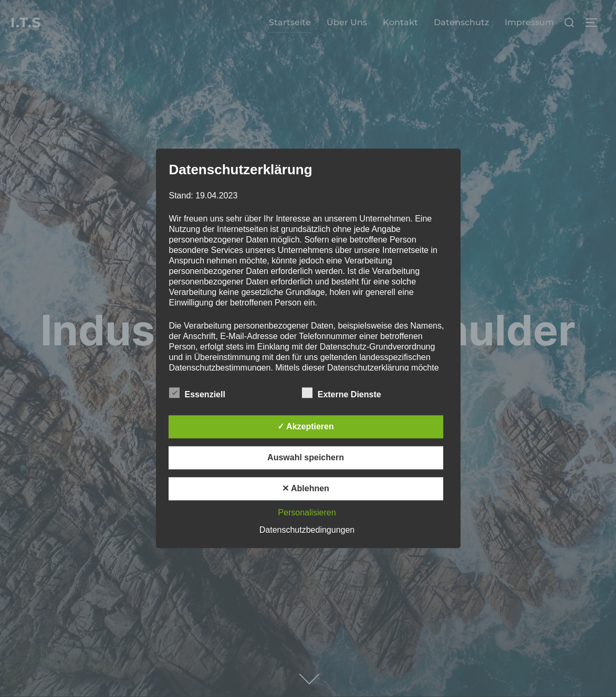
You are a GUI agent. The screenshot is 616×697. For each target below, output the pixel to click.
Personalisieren (307, 513)
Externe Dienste (342, 393)
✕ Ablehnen (306, 489)
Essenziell (197, 393)
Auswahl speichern (306, 458)
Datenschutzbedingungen (307, 530)
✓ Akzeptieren (306, 427)
